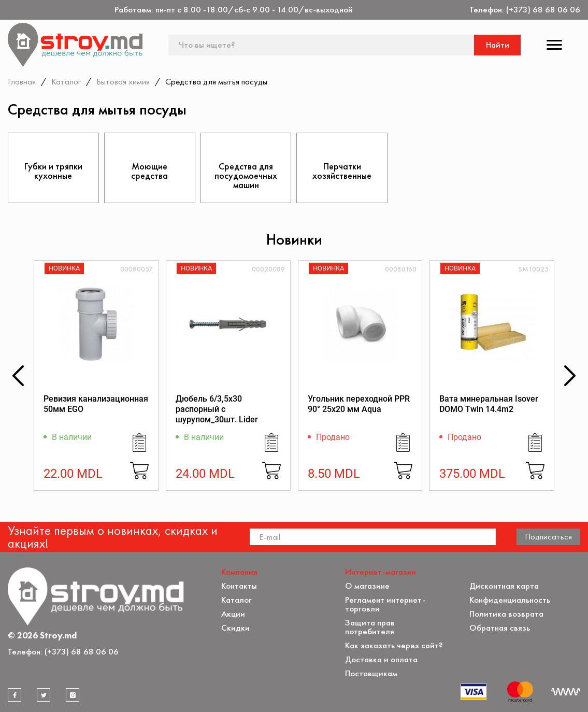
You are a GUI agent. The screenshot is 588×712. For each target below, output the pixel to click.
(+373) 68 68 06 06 (543, 10)
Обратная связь (500, 628)
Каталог (66, 81)
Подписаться (548, 536)
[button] (18, 376)
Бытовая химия (123, 81)
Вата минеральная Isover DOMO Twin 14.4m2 (489, 404)
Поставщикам (371, 673)
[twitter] (44, 695)
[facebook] (15, 695)
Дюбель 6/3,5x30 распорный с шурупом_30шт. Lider (217, 409)
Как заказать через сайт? (394, 645)
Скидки (235, 628)
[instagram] (73, 695)
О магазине (367, 586)
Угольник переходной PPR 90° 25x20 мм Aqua (359, 404)
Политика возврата (506, 614)
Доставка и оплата (381, 659)
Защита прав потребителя (370, 627)
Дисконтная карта (504, 586)
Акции (233, 614)
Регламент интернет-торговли (385, 604)
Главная (22, 81)
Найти (498, 45)
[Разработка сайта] (566, 692)
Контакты (239, 586)
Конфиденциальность (510, 600)
